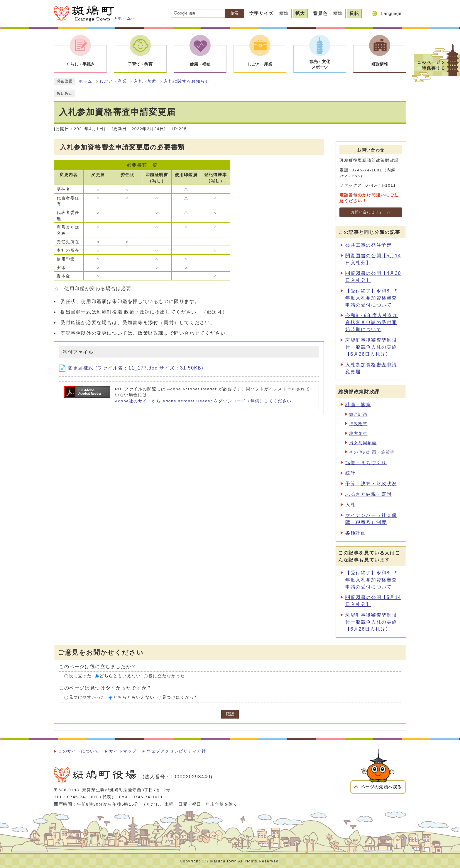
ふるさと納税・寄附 (368, 494)
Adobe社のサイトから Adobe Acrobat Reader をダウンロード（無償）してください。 (206, 401)
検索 (234, 13)
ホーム (86, 81)
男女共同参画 (363, 443)
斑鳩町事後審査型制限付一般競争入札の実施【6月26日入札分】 (371, 347)
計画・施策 (358, 405)
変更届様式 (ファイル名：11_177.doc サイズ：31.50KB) (131, 368)
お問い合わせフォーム (371, 212)
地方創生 (358, 434)
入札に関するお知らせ (187, 81)
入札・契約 (145, 81)
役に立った (80, 676)
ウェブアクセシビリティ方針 (176, 751)
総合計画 (358, 415)
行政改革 (358, 424)
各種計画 (356, 533)
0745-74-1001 (82, 797)
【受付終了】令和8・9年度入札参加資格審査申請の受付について (372, 298)
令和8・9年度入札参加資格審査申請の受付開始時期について (372, 322)
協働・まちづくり (366, 463)
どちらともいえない (120, 676)
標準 (284, 13)
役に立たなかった (167, 676)
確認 (230, 714)
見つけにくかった (181, 697)
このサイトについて (79, 751)
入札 (350, 505)
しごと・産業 (113, 81)
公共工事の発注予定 (368, 245)
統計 (350, 473)
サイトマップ (123, 751)
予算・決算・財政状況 (371, 484)
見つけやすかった (87, 697)
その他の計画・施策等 (372, 452)
